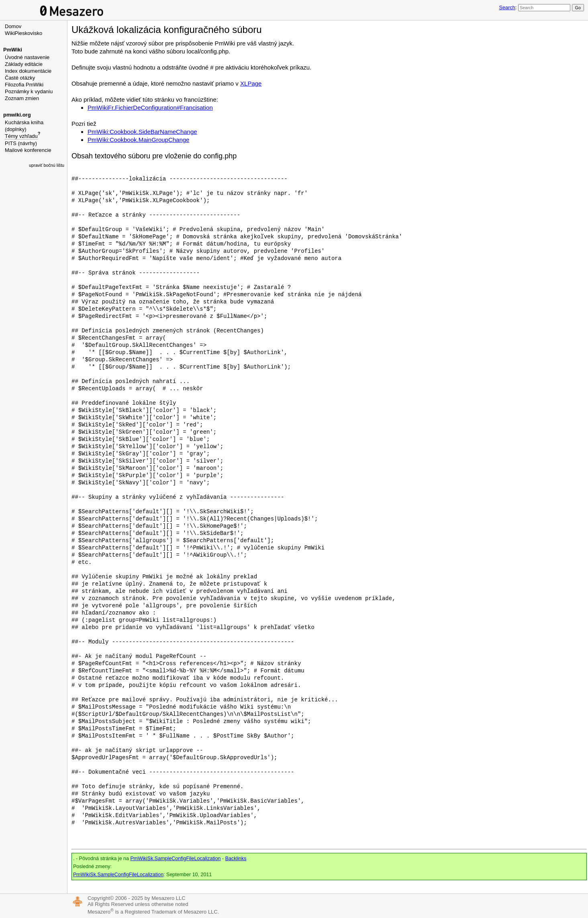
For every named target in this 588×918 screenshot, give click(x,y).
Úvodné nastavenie (27, 57)
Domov (13, 26)
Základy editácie (24, 64)
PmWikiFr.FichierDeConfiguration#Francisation (150, 108)
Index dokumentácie (28, 71)
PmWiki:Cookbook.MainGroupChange (138, 140)
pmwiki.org (17, 115)
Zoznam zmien (22, 98)
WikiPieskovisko (23, 33)
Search (507, 7)
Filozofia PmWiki (24, 85)
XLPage (251, 83)
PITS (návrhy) (21, 143)
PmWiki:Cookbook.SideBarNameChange (142, 132)
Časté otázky (20, 78)
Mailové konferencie (28, 150)
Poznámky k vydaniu (29, 91)
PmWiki (13, 50)
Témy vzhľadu (21, 136)
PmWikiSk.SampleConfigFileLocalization (175, 859)
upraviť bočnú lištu (47, 165)
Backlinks (236, 859)
